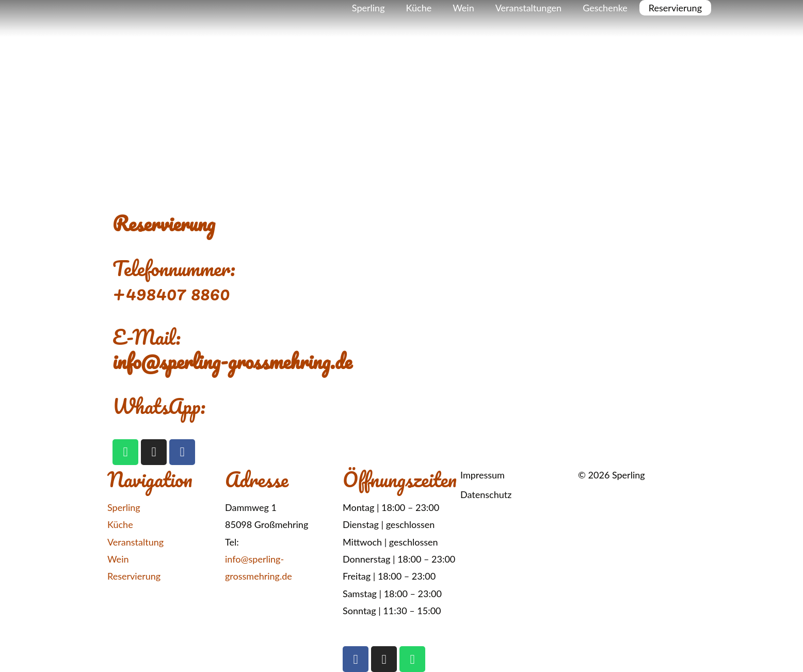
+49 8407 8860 (273, 542)
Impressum (483, 475)
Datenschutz (486, 494)
